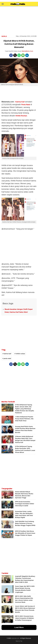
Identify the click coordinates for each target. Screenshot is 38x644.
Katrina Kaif (20, 102)
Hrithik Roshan (21, 116)
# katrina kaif (7, 354)
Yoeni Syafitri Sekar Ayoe (13, 51)
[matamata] (18, 4)
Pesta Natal (26, 105)
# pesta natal (7, 358)
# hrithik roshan (20, 354)
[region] (19, 21)
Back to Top (19, 641)
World (4, 36)
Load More (19, 627)
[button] (3, 4)
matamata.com (15, 638)
